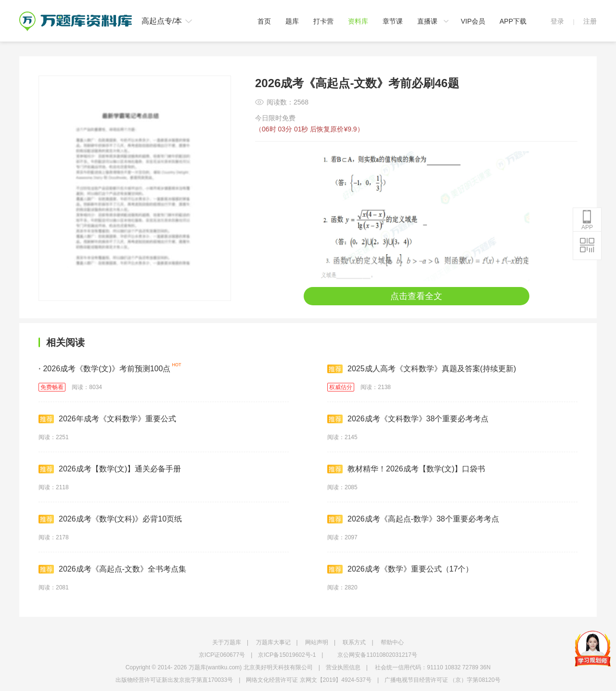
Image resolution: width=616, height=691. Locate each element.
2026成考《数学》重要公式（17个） (400, 569)
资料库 (358, 21)
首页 (264, 21)
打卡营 (323, 21)
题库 (292, 21)
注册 (590, 21)
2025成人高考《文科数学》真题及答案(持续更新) (422, 369)
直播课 (427, 21)
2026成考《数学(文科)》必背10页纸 (110, 519)
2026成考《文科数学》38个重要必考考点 (408, 419)
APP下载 (513, 21)
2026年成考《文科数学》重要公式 (107, 419)
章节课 (393, 21)
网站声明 (317, 642)
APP (587, 220)
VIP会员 (473, 21)
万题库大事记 (273, 642)
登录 (557, 21)
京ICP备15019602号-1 (287, 655)
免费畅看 (52, 387)
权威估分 (341, 387)
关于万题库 (227, 642)
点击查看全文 (416, 296)
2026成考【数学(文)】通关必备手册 (110, 469)
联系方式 (354, 642)
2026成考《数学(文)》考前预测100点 (104, 369)
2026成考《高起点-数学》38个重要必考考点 (413, 519)
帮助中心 (392, 642)
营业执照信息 (343, 667)
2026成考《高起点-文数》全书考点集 (112, 569)
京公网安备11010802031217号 (377, 655)
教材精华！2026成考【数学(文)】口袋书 (406, 469)
